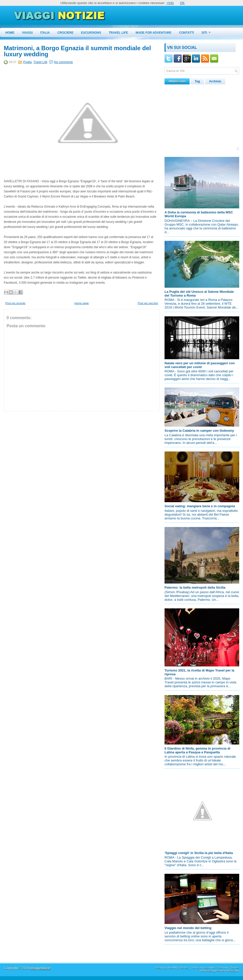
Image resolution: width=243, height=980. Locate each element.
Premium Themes (228, 968)
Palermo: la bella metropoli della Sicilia (195, 587)
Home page (82, 303)
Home (10, 33)
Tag (197, 81)
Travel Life (118, 33)
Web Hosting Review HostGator (220, 971)
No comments (64, 62)
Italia (45, 33)
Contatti (186, 33)
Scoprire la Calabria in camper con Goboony (199, 431)
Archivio (215, 81)
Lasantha (209, 968)
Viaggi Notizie (40, 968)
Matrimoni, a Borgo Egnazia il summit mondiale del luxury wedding (77, 51)
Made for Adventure (154, 33)
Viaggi (27, 33)
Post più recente (15, 303)
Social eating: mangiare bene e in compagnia (200, 506)
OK (182, 3)
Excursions (91, 33)
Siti (208, 31)
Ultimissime (177, 81)
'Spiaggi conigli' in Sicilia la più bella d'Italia (199, 853)
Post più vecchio (148, 303)
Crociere (65, 33)
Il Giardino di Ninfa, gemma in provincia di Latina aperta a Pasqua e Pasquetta (197, 750)
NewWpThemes (178, 968)
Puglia (27, 62)
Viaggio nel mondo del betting (188, 928)
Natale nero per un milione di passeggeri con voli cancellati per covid (200, 365)
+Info (170, 3)
